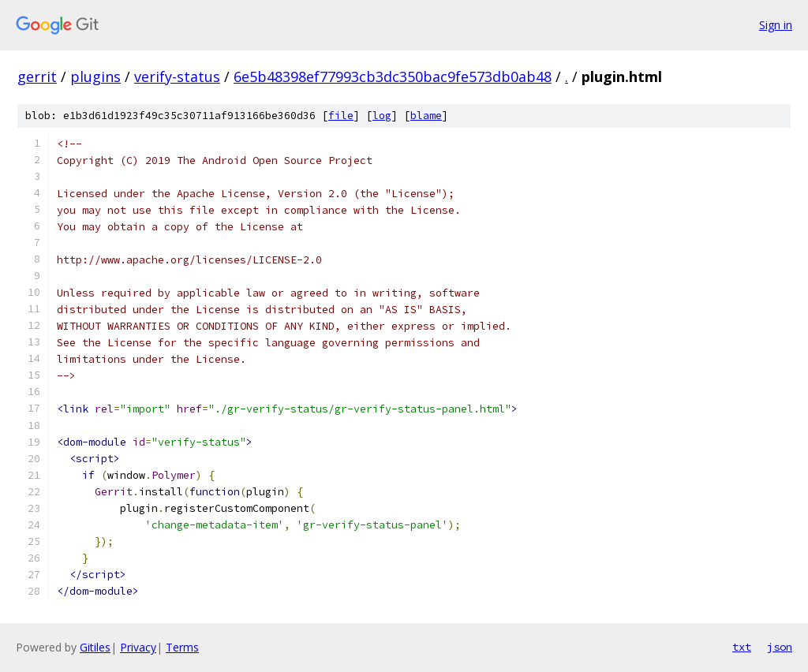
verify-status (177, 77)
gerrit (37, 77)
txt (742, 647)
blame (426, 116)
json (780, 647)
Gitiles (95, 647)
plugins (95, 77)
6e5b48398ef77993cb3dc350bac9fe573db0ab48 (393, 77)
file (341, 116)
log (382, 116)
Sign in (776, 25)
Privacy (138, 647)
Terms (182, 647)
